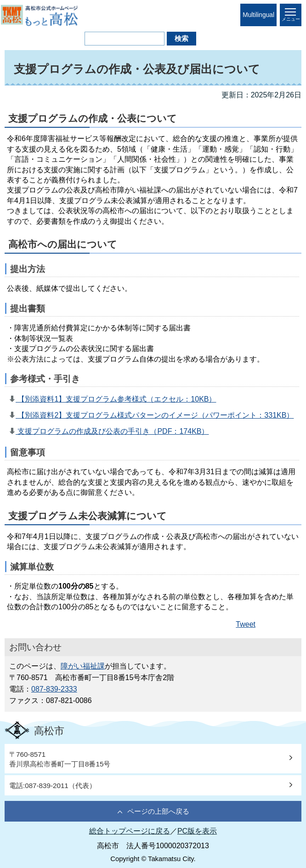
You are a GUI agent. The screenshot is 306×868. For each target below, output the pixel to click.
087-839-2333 (54, 689)
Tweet (246, 624)
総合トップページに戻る (130, 831)
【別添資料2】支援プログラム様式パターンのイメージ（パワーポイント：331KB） (155, 415)
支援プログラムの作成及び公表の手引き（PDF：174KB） (112, 431)
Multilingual (258, 15)
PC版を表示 (197, 831)
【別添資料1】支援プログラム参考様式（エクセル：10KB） (116, 399)
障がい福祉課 (83, 666)
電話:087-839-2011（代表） (53, 786)
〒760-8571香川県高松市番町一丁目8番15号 (60, 759)
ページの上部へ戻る (158, 811)
